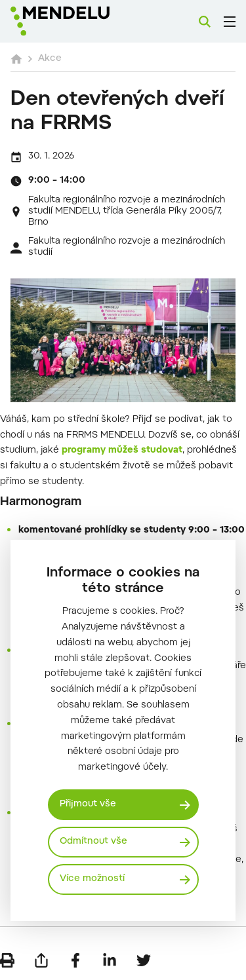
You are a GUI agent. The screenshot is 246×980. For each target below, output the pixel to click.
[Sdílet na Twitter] (144, 960)
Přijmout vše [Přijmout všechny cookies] (88, 804)
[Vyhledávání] (205, 22)
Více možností (92, 879)
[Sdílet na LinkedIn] (110, 960)
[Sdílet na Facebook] (75, 960)
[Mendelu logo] (76, 21)
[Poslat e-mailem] (41, 960)
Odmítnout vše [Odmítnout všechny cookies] (93, 842)
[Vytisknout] (7, 960)
